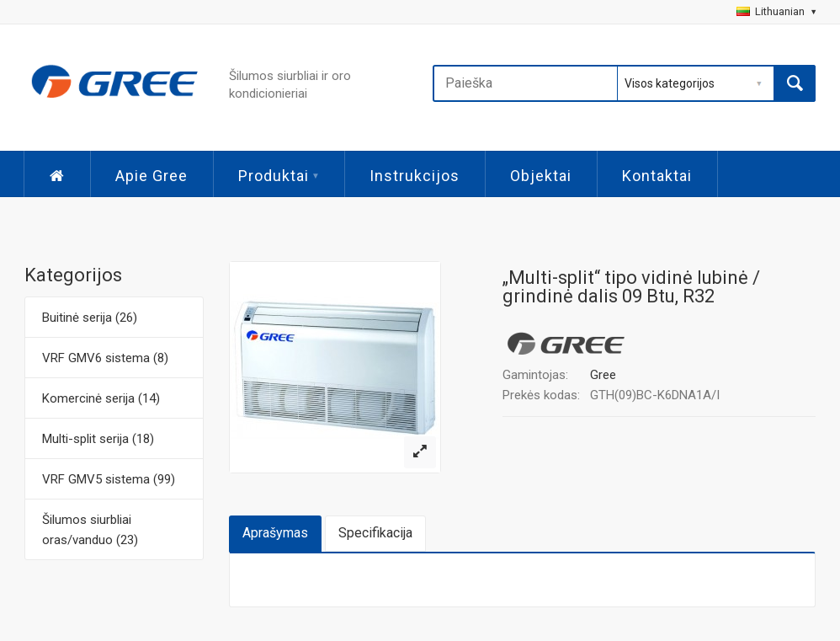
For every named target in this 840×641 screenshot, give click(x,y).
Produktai (279, 176)
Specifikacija (375, 533)
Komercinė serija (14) (101, 398)
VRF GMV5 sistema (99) (109, 479)
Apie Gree (152, 176)
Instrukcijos (415, 176)
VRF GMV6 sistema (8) (105, 358)
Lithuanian (776, 11)
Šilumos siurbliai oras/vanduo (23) (90, 530)
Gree (603, 375)
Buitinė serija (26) (90, 318)
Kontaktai (657, 176)
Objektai (541, 176)
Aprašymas (275, 533)
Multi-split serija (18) (98, 439)
